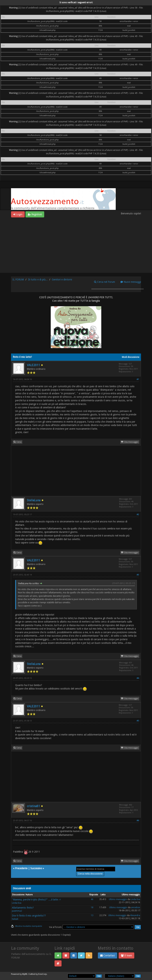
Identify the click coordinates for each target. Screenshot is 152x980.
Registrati (35, 214)
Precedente (21, 868)
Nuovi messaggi (131, 282)
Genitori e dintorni (62, 280)
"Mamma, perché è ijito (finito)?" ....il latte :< (36, 900)
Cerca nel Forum (105, 282)
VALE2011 (33, 365)
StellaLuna (34, 500)
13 (92, 915)
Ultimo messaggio (118, 899)
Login (18, 214)
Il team (126, 955)
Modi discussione (131, 357)
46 (92, 899)
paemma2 (17, 911)
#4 (138, 678)
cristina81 (33, 806)
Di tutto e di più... (38, 280)
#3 (138, 575)
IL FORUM (18, 280)
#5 (138, 721)
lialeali (15, 919)
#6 (138, 821)
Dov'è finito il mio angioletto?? (29, 916)
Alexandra (135, 915)
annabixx (136, 907)
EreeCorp (43, 974)
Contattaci (108, 955)
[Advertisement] (76, 245)
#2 (138, 515)
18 (92, 907)
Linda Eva (17, 903)
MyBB (25, 974)
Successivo (36, 868)
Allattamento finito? (23, 908)
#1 (138, 379)
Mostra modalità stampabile (29, 926)
